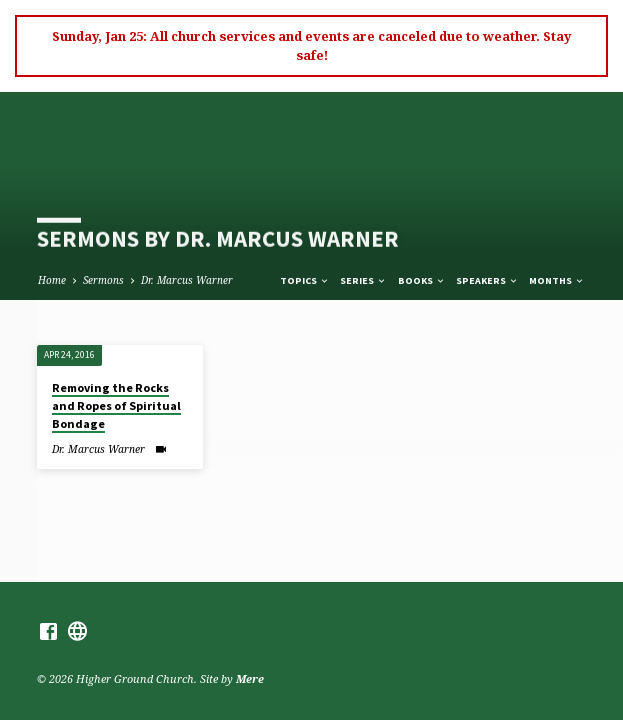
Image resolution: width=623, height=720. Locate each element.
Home (52, 280)
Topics (305, 280)
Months (557, 280)
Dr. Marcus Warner (187, 280)
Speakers (487, 280)
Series (363, 280)
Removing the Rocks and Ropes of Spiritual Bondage (116, 405)
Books (422, 280)
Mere (250, 678)
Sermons (103, 280)
